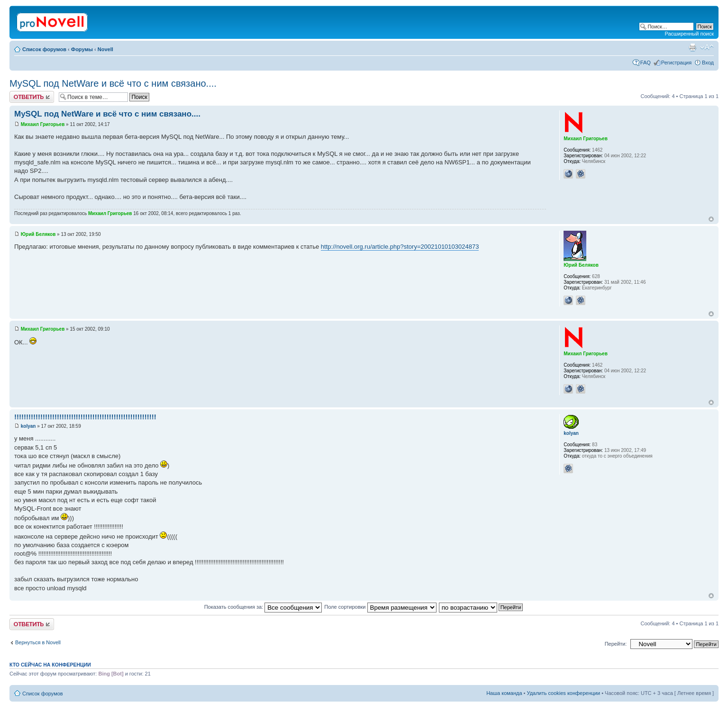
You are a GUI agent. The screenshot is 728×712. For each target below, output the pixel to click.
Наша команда (504, 693)
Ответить (32, 97)
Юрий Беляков (38, 234)
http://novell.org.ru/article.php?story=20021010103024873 (400, 247)
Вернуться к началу (711, 219)
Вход (708, 63)
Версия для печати (692, 47)
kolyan (28, 426)
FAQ (646, 63)
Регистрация (676, 63)
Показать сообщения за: (263, 607)
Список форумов (44, 49)
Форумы (82, 49)
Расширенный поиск (689, 34)
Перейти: (616, 644)
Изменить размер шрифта (707, 47)
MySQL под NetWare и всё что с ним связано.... (113, 83)
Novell (105, 49)
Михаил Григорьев (43, 124)
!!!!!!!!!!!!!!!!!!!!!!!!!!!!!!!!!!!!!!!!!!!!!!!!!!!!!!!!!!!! (85, 417)
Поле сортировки (380, 607)
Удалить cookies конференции (564, 693)
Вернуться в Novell (38, 642)
